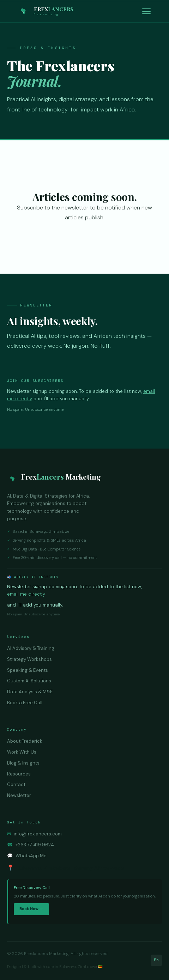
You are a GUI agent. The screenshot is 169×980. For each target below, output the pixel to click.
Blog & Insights (23, 763)
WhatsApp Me (27, 856)
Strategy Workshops (29, 659)
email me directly (26, 594)
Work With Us (22, 752)
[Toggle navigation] (146, 11)
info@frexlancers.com (34, 834)
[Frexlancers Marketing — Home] (45, 11)
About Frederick (25, 741)
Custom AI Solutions (29, 681)
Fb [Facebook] (156, 960)
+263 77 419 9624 (31, 845)
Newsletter (19, 795)
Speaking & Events (28, 670)
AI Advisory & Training (31, 648)
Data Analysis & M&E (30, 692)
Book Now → (31, 909)
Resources (19, 774)
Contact (16, 784)
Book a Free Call (25, 703)
